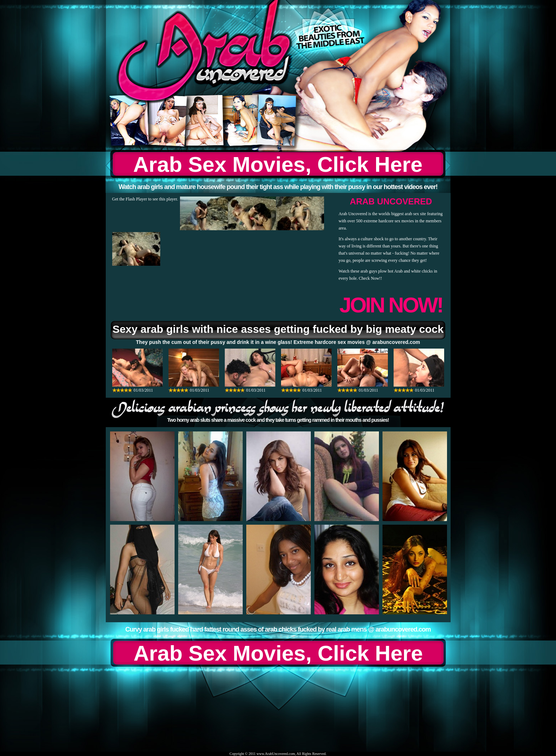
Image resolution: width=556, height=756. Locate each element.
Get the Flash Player (130, 199)
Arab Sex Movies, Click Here (278, 164)
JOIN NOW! (391, 305)
